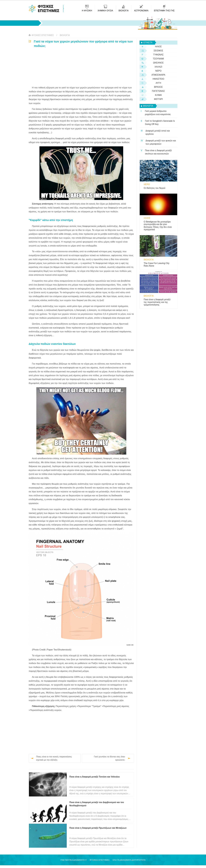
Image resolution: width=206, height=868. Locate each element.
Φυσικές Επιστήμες (43, 35)
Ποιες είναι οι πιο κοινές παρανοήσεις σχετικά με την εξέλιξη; (54, 758)
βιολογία (65, 35)
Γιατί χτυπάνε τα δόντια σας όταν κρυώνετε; (109, 758)
